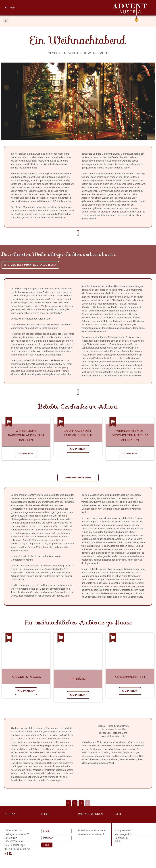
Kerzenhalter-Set (130, 677)
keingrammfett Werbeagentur (123, 832)
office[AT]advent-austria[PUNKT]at (15, 843)
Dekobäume (78, 679)
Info (118, 814)
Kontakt (11, 814)
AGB (117, 842)
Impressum (121, 838)
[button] (6, 21)
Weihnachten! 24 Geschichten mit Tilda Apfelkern (130, 435)
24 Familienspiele (78, 435)
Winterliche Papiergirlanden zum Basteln (26, 435)
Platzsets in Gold (26, 677)
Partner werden (90, 814)
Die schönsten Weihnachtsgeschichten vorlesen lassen (58, 254)
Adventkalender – (78, 431)
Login (47, 845)
